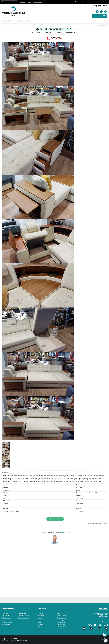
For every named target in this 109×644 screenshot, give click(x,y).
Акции (27, 21)
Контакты (106, 2)
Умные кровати (22, 613)
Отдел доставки (61, 625)
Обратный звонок (103, 8)
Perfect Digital (104, 639)
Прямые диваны (5, 613)
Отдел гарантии (61, 622)
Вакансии (40, 627)
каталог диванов (65, 532)
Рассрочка (78, 2)
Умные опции (18, 21)
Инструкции (40, 625)
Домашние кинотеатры (24, 616)
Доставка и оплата (62, 616)
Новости (40, 620)
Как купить (60, 613)
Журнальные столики (24, 618)
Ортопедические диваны (7, 622)
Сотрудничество (38, 2)
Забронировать (55, 519)
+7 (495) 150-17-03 (100, 6)
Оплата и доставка (86, 2)
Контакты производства (63, 620)
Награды (40, 618)
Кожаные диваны (6, 625)
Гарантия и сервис (97, 2)
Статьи (39, 622)
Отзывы (29, 2)
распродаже (104, 523)
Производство (41, 616)
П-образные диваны (6, 618)
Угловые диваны (5, 616)
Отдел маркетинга (61, 627)
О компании (23, 2)
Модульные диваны (6, 620)
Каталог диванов (7, 21)
